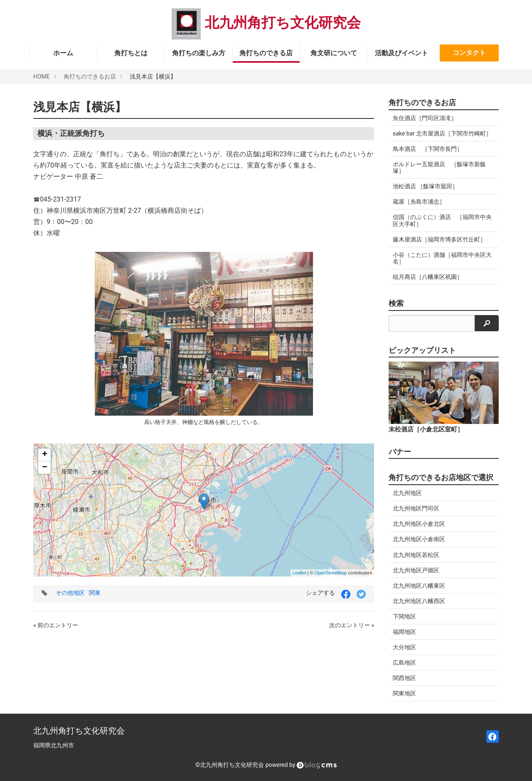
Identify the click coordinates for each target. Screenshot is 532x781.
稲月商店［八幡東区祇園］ (428, 277)
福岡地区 (404, 632)
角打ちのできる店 (266, 53)
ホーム (63, 53)
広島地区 (404, 663)
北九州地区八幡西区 (419, 601)
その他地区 (70, 593)
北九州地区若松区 (416, 555)
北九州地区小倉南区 (419, 539)
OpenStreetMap (331, 573)
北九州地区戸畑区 (416, 570)
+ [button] (45, 455)
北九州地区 (407, 493)
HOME (42, 76)
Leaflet (299, 573)
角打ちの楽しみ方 (199, 53)
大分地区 (404, 647)
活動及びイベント (401, 53)
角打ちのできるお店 (90, 76)
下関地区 (404, 616)
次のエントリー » (352, 625)
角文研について (334, 53)
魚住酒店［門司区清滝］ (425, 118)
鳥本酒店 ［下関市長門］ (428, 149)
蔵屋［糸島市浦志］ (419, 202)
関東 (95, 593)
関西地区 (404, 678)
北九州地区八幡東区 (419, 586)
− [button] (45, 468)
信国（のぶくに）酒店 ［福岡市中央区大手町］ (442, 220)
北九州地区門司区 (416, 508)
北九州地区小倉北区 (419, 524)
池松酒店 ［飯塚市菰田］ (425, 186)
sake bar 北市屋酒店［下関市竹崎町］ (442, 133)
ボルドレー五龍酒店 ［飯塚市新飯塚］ (439, 168)
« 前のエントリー (56, 625)
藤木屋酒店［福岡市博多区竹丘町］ (439, 239)
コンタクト (469, 53)
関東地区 (404, 693)
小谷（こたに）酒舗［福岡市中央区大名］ (442, 258)
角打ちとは (131, 53)
